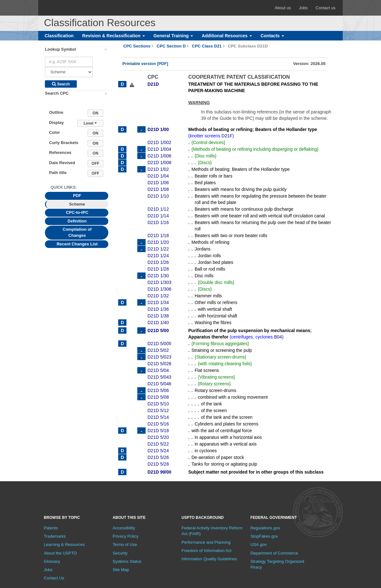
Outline (56, 112)
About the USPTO (60, 553)
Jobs (303, 8)
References (60, 152)
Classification (59, 36)
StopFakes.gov (264, 536)
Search (61, 84)
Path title (58, 173)
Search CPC (57, 93)
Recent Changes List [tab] (77, 244)
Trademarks (55, 536)
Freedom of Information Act (207, 551)
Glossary (52, 561)
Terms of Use (125, 544)
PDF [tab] (77, 196)
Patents (51, 528)
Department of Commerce (274, 553)
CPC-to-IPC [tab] (77, 212)
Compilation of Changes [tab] (77, 232)
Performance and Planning (206, 542)
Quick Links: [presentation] (64, 187)
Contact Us (54, 578)
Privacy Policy (126, 536)
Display (56, 123)
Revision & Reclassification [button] (114, 36)
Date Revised (62, 163)
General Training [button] (173, 36)
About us (283, 8)
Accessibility (124, 528)
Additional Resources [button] (227, 36)
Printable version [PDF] (145, 64)
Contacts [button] (272, 36)
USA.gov (259, 544)
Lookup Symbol (61, 49)
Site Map (121, 570)
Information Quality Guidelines (209, 559)
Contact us (326, 8)
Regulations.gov (265, 528)
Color (54, 132)
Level (90, 123)
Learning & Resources (64, 544)
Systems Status (127, 561)
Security (120, 553)
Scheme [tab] (77, 204)
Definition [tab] (77, 221)
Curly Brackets (64, 143)
